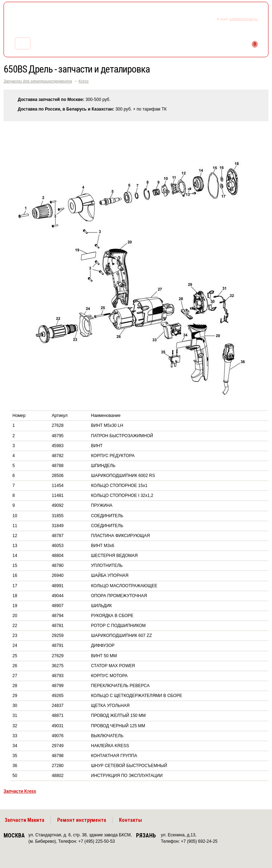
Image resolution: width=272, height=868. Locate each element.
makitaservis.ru (63, 21)
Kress (83, 81)
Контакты (130, 820)
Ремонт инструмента (82, 820)
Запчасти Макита (25, 820)
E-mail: (223, 19)
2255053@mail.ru (243, 19)
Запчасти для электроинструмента (38, 81)
